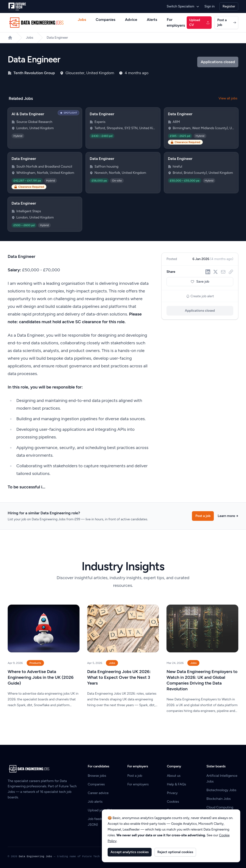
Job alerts (95, 802)
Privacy (172, 793)
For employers (176, 22)
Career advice (98, 793)
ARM (176, 122)
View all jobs (228, 98)
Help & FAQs (177, 784)
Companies (105, 20)
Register (229, 6)
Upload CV (199, 22)
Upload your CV (100, 810)
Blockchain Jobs (218, 799)
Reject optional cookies (175, 852)
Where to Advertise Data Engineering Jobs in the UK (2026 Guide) (41, 677)
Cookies (173, 802)
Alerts (152, 20)
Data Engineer (57, 38)
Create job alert (200, 296)
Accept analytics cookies (130, 852)
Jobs (82, 20)
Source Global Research (34, 122)
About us (174, 776)
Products (35, 663)
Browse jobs (97, 776)
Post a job (227, 22)
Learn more (228, 516)
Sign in (210, 6)
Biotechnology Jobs (221, 790)
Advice (131, 20)
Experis (100, 122)
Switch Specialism (183, 6)
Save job (200, 282)
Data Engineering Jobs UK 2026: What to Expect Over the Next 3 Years (119, 677)
